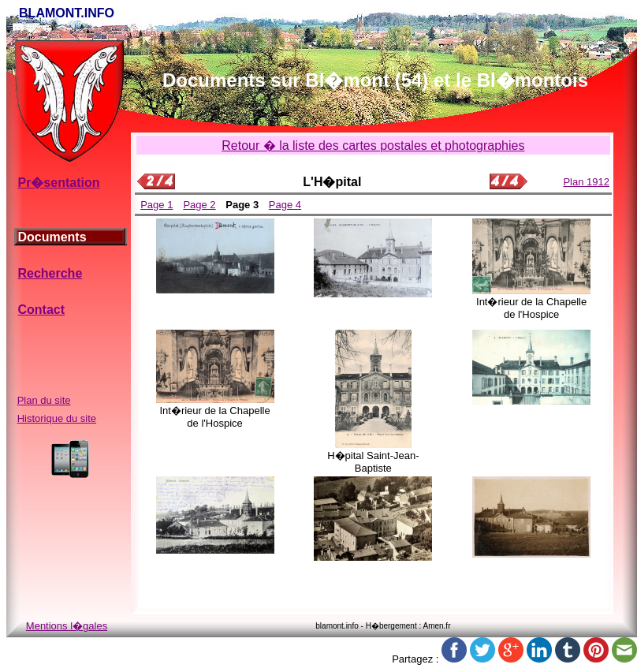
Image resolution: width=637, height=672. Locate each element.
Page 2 (199, 205)
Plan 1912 (586, 182)
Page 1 (156, 205)
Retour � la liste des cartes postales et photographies (373, 146)
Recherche (50, 273)
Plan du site (44, 400)
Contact (41, 310)
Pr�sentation (58, 183)
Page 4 (285, 205)
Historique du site (57, 418)
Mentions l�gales (67, 626)
